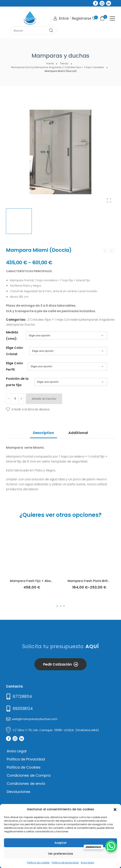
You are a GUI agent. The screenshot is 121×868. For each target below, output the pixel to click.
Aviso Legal (17, 751)
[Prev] (105, 251)
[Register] (82, 19)
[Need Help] (19, 697)
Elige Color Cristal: (15, 351)
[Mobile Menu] (112, 18)
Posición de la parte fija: (17, 382)
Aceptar (61, 843)
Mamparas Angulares (98, 320)
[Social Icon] (95, 3)
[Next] (112, 251)
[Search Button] (52, 31)
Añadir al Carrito (44, 399)
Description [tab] (44, 433)
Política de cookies (38, 863)
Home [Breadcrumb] (50, 63)
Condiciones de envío (26, 784)
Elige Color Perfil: (15, 366)
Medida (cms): (12, 335)
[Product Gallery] (109, 200)
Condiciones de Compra (29, 775)
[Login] (61, 19)
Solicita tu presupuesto (60, 646)
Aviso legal (87, 863)
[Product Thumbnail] (60, 152)
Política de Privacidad (26, 759)
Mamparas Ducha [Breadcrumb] (22, 67)
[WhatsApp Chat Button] (111, 846)
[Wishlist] (94, 18)
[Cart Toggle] (102, 18)
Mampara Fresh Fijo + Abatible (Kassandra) (44, 581)
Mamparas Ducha (21, 325)
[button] (115, 809)
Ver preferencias (60, 854)
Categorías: (16, 320)
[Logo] (30, 18)
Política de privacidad (65, 863)
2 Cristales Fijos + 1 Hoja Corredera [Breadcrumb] (83, 67)
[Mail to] (19, 709)
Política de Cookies (24, 767)
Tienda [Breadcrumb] (64, 63)
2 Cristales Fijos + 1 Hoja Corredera (54, 320)
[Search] (29, 31)
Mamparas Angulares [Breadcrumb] (48, 67)
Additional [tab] (78, 433)
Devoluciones (19, 792)
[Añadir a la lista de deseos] (28, 409)
